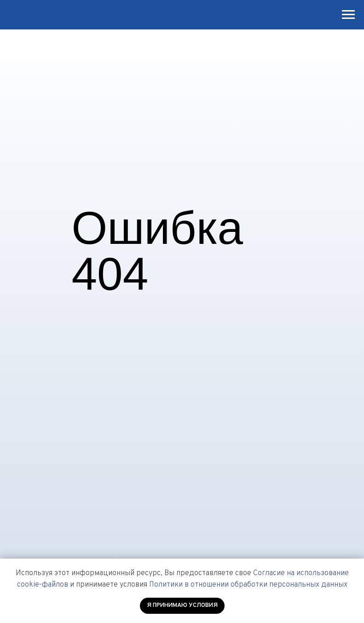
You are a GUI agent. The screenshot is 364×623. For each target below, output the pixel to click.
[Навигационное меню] (348, 15)
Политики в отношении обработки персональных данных (248, 585)
